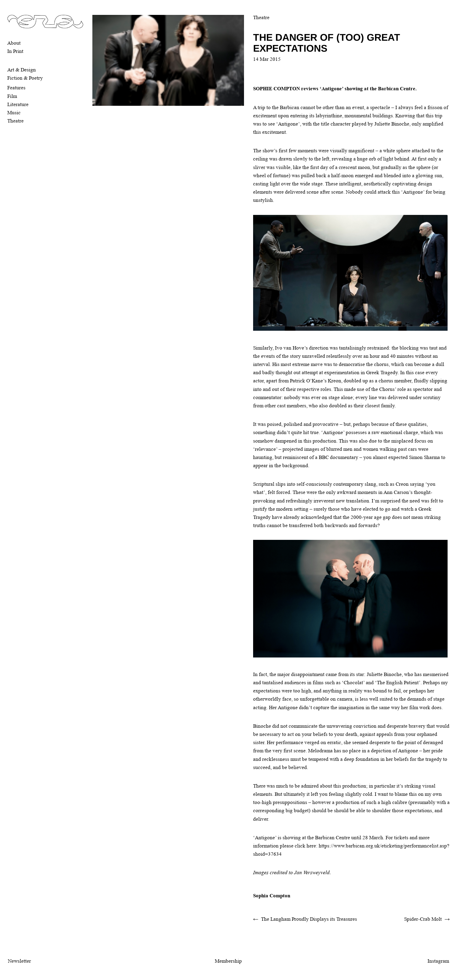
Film (12, 96)
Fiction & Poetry (25, 78)
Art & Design (22, 70)
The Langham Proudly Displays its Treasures (309, 919)
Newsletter (19, 961)
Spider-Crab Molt (423, 919)
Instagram (438, 961)
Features (16, 88)
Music (14, 113)
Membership (228, 961)
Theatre (15, 121)
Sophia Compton (272, 896)
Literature (18, 104)
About (14, 43)
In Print (15, 51)
